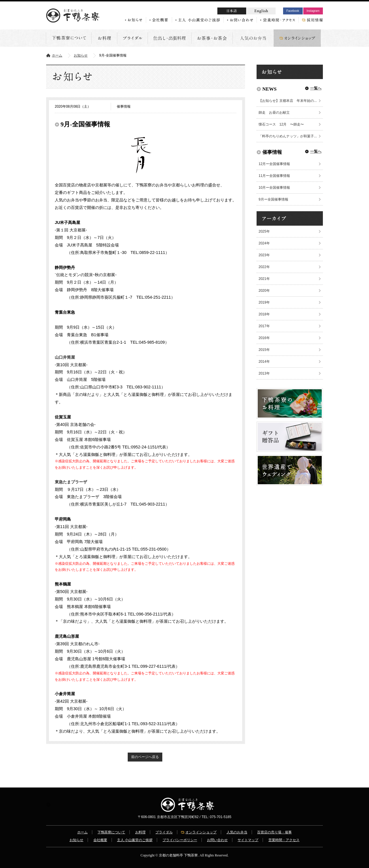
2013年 (264, 373)
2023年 (264, 255)
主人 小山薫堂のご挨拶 (135, 840)
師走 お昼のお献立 (274, 113)
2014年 (264, 362)
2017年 (264, 326)
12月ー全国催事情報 (274, 164)
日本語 (243, 12)
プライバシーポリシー (180, 840)
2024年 (264, 243)
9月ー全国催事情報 (273, 199)
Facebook (293, 11)
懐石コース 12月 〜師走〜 (281, 124)
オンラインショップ (201, 832)
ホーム (57, 55)
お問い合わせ (217, 840)
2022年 (264, 267)
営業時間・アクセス (284, 840)
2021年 (264, 279)
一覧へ (316, 88)
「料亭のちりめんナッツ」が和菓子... (288, 136)
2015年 (264, 350)
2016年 (264, 338)
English (261, 11)
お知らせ (81, 55)
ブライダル (164, 832)
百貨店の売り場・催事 (274, 832)
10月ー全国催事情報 (274, 188)
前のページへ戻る (145, 757)
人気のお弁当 (237, 832)
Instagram (313, 11)
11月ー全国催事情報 (274, 176)
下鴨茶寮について (111, 832)
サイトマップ (248, 840)
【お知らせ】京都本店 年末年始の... (288, 101)
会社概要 (100, 840)
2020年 (264, 291)
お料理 (140, 832)
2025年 (264, 231)
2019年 (264, 302)
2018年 (264, 314)
